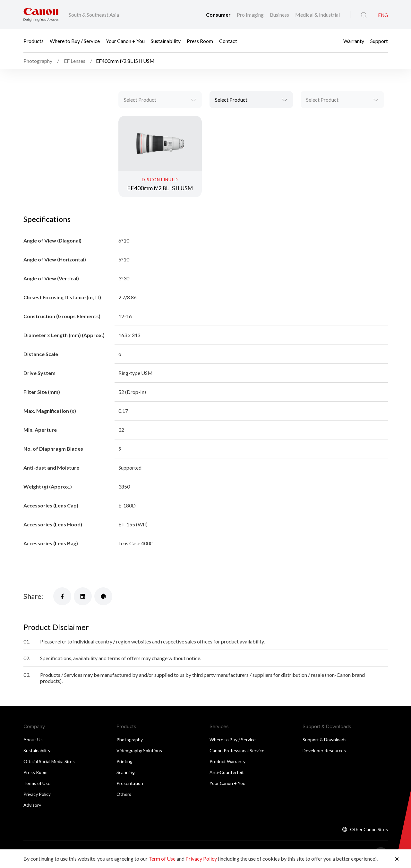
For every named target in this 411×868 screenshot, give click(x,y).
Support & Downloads (325, 740)
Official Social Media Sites (49, 761)
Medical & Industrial (317, 15)
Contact (228, 41)
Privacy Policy (37, 794)
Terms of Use (37, 783)
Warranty (354, 41)
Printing (124, 761)
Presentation (130, 783)
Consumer (219, 15)
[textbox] (160, 100)
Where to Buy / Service (75, 41)
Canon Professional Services (238, 750)
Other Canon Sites (369, 829)
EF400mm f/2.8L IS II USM (160, 188)
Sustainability (166, 41)
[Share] (62, 596)
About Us (33, 740)
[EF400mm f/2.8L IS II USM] (160, 156)
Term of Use (162, 859)
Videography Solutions (139, 750)
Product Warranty (227, 761)
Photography (130, 740)
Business (280, 15)
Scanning (126, 772)
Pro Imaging (251, 15)
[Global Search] (364, 15)
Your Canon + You (125, 41)
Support (379, 41)
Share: (33, 596)
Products (34, 41)
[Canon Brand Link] (41, 15)
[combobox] (160, 100)
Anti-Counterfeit (227, 772)
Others (124, 794)
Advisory (32, 805)
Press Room (200, 41)
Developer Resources (324, 750)
